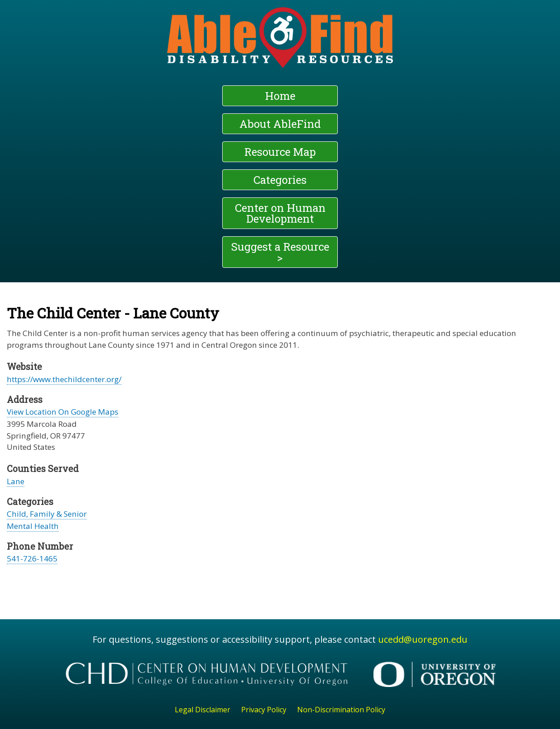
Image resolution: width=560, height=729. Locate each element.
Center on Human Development (280, 213)
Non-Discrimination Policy (341, 710)
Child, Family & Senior (47, 514)
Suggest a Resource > (280, 252)
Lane (16, 481)
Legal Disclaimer (203, 710)
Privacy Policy (264, 710)
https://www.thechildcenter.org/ (64, 379)
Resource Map (280, 152)
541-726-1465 (32, 558)
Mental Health (33, 526)
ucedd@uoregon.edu (423, 639)
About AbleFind (280, 124)
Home (280, 96)
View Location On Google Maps (63, 412)
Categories (280, 180)
